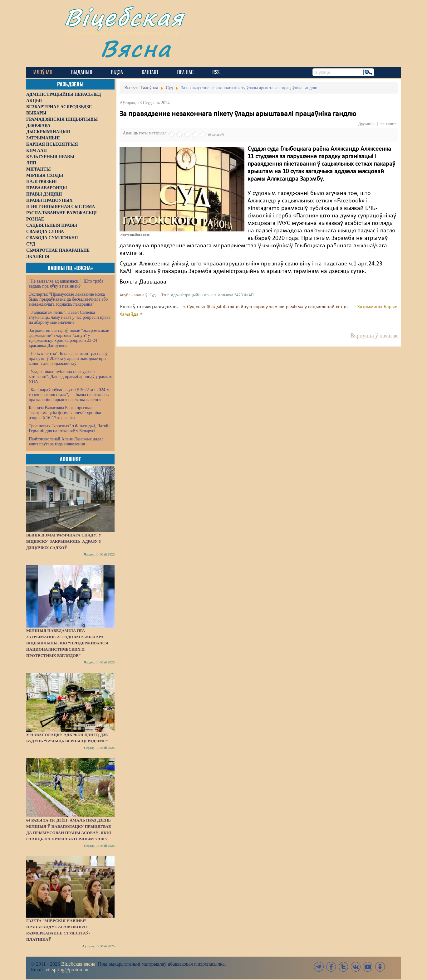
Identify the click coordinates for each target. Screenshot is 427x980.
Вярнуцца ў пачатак (374, 336)
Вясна (136, 48)
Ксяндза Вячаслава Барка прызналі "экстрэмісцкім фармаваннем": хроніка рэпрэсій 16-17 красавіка (65, 413)
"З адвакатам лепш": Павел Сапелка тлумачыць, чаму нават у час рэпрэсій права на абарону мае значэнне (70, 317)
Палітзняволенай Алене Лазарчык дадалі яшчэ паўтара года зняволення (67, 441)
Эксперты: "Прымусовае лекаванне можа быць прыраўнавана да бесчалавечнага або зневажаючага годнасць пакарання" (68, 299)
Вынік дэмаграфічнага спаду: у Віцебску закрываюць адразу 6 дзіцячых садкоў (64, 541)
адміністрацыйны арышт (194, 295)
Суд (153, 295)
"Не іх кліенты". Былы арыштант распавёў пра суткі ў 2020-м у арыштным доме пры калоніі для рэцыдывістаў (68, 359)
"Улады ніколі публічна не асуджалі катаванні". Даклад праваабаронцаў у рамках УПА (70, 377)
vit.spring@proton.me (68, 970)
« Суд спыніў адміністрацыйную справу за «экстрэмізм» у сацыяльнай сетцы (267, 307)
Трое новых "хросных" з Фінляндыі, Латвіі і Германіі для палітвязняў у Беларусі (70, 428)
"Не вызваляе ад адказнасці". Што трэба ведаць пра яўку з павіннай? (66, 284)
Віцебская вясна (78, 964)
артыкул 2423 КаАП (236, 295)
